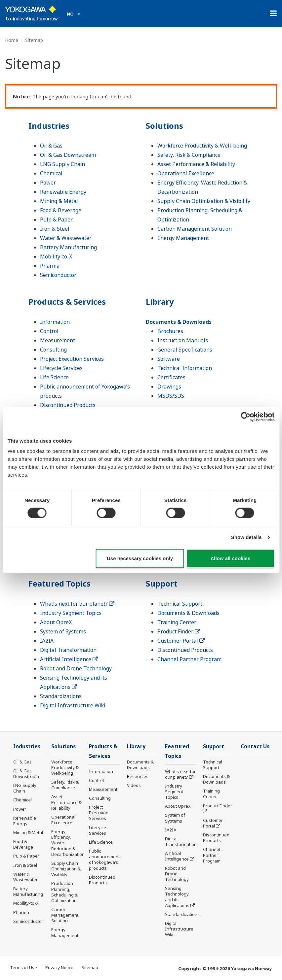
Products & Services (67, 302)
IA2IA (47, 641)
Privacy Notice (59, 967)
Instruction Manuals (183, 340)
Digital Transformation (68, 650)
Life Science (54, 377)
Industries (49, 126)
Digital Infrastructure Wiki (73, 705)
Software (169, 359)
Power (48, 183)
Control (49, 331)
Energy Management (183, 238)
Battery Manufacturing (68, 247)
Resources (138, 776)
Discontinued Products (68, 405)
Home (12, 40)
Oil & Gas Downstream (68, 155)
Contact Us (255, 746)
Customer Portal (181, 641)
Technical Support (180, 604)
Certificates (171, 377)
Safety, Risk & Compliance (189, 155)
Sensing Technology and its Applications (177, 897)
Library (160, 302)
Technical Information (185, 368)
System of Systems (63, 631)
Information (55, 322)
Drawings (169, 387)
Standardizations (61, 696)
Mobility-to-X (56, 256)
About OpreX (56, 622)
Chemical (51, 173)
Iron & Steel (55, 229)
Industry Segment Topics (71, 613)
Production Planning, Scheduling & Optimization (64, 892)
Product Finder (179, 631)
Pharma (50, 266)
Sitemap (90, 967)
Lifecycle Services (61, 368)
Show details (246, 537)
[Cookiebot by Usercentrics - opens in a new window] (245, 417)
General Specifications (185, 350)
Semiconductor (58, 275)
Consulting (53, 350)
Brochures (170, 331)
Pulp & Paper (56, 220)
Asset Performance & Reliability (196, 164)
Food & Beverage (61, 210)
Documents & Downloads (179, 322)
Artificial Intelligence (69, 659)
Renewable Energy (63, 192)
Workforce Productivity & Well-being (202, 146)
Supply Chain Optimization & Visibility (204, 201)
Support (162, 583)
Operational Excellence (186, 173)
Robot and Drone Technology (76, 668)
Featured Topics (60, 583)
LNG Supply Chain (62, 164)
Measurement (58, 340)
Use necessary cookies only (140, 558)
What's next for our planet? (77, 604)
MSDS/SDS (171, 396)
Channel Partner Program (189, 659)
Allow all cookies (230, 558)
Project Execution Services (72, 359)
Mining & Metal (59, 201)
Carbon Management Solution (195, 229)
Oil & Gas (51, 146)
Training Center (177, 622)
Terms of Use (23, 967)
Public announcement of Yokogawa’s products (104, 859)
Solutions (164, 126)
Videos (134, 785)
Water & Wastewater (66, 238)
